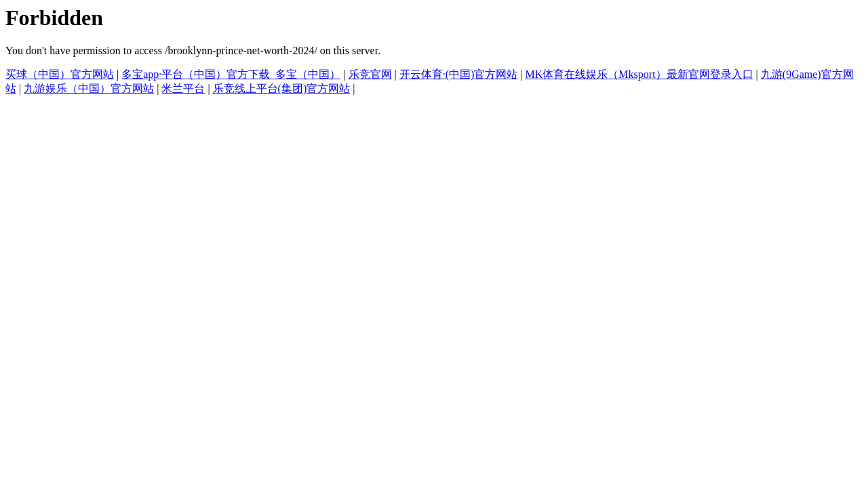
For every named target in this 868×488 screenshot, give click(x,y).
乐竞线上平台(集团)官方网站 (282, 88)
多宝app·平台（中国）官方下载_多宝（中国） (231, 74)
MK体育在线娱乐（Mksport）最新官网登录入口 (639, 74)
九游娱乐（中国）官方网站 (89, 88)
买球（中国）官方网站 (60, 74)
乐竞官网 (370, 74)
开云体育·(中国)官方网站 (459, 74)
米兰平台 (183, 88)
